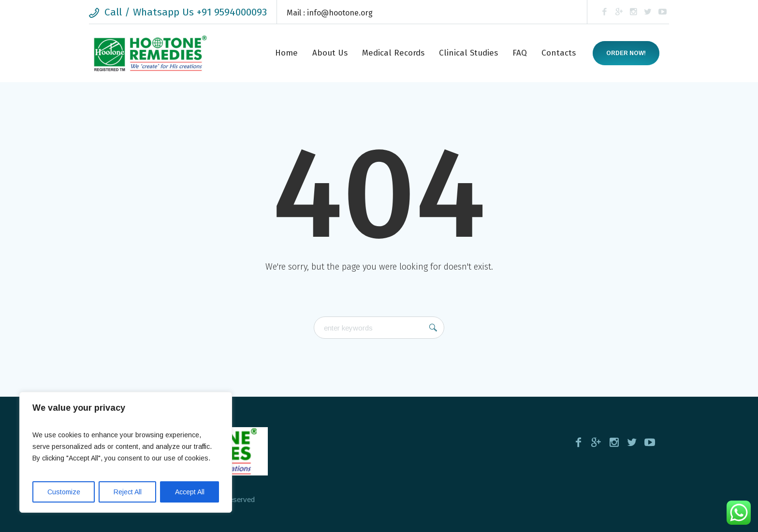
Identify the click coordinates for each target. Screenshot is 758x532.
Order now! (626, 53)
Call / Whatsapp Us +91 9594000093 (186, 12)
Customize (64, 492)
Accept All (190, 492)
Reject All (128, 492)
